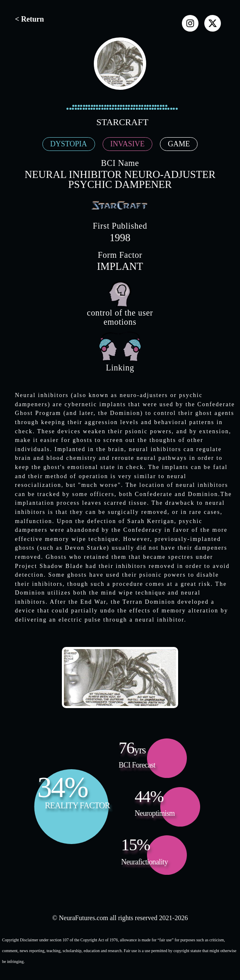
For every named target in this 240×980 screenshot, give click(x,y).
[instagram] (190, 23)
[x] (213, 23)
